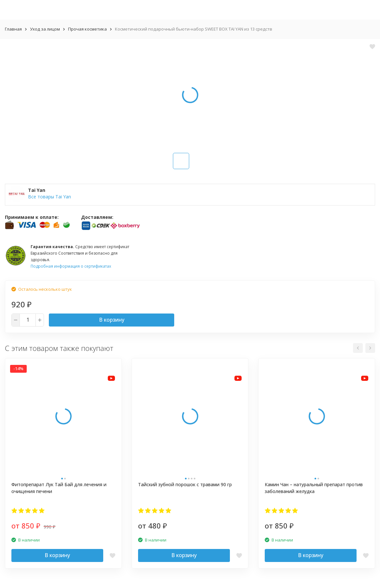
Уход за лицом (45, 29)
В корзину (112, 320)
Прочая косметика (87, 29)
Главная (13, 29)
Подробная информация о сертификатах (71, 266)
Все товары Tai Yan (49, 197)
